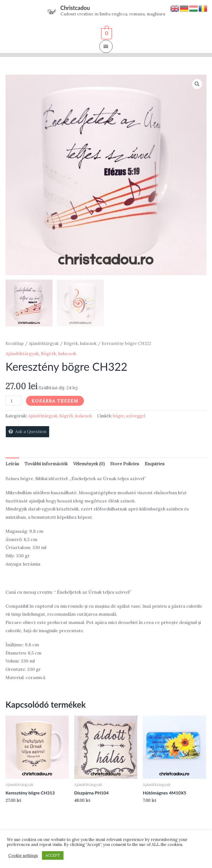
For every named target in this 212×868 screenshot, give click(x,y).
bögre (119, 416)
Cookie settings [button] (23, 856)
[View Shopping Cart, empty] (106, 33)
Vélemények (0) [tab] (89, 464)
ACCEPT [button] (53, 855)
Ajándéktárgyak (44, 343)
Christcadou (75, 8)
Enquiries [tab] (155, 464)
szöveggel (136, 416)
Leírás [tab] (12, 464)
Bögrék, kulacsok (80, 343)
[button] (197, 84)
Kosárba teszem (55, 401)
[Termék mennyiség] (14, 401)
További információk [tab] (46, 464)
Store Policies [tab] (125, 464)
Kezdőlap (15, 343)
